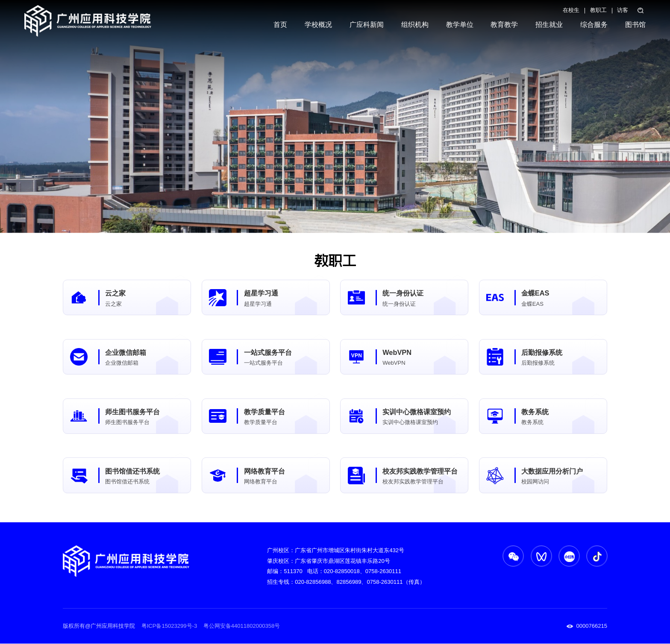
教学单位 (460, 24)
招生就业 (549, 24)
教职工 (598, 10)
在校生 (571, 10)
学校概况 (318, 24)
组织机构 (415, 24)
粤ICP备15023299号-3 (169, 626)
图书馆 (635, 24)
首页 (280, 24)
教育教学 (504, 24)
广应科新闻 (367, 24)
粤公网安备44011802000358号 (241, 626)
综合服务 (594, 24)
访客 (623, 10)
